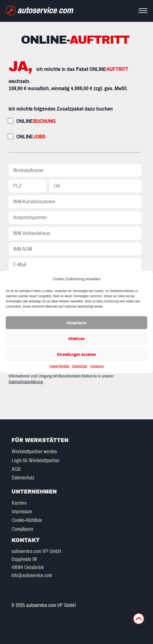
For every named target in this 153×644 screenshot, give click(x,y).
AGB (16, 469)
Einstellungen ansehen (77, 354)
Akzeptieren (77, 323)
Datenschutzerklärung (26, 382)
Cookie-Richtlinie (59, 366)
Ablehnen (76, 339)
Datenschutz (80, 366)
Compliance (22, 529)
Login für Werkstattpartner (36, 461)
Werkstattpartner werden (34, 452)
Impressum (97, 366)
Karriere (19, 503)
